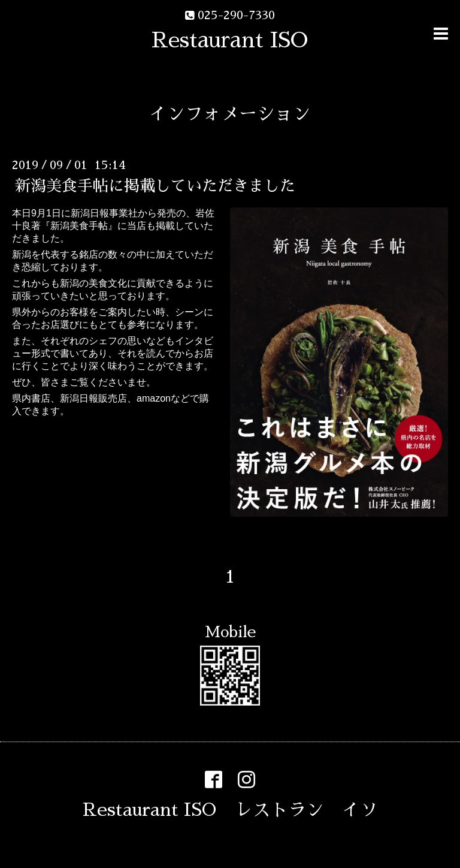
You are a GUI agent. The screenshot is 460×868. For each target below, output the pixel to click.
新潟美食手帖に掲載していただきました (155, 186)
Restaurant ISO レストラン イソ (230, 810)
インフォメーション (230, 114)
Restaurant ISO (230, 40)
